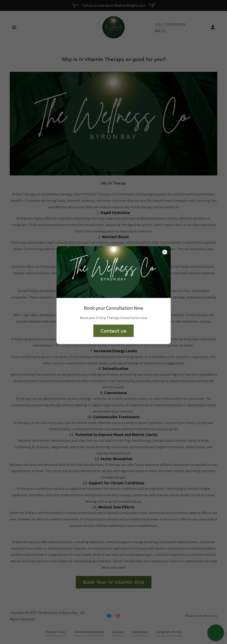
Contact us (113, 331)
